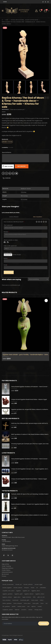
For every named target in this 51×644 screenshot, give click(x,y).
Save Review (9, 272)
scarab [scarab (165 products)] (40, 606)
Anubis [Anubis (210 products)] (33, 588)
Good (44, 222)
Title (8, 225)
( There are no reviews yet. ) (17, 109)
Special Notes (7, 152)
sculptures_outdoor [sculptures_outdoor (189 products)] (8, 610)
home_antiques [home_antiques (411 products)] (18, 603)
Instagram (12, 555)
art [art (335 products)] (37, 588)
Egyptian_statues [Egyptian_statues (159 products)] (7, 597)
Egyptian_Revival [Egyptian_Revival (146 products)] (29, 594)
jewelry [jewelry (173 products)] (14, 606)
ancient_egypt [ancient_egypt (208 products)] (38, 584)
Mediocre (39, 222)
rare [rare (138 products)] (28, 606)
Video (8, 242)
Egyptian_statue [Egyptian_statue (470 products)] (40, 594)
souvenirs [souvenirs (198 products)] (24, 610)
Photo (5, 242)
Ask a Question (38, 217)
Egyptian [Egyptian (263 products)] (19, 591)
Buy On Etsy (22, 166)
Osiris (4, 353)
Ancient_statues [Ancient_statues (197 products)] (18, 588)
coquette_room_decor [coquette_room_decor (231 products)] (8, 591)
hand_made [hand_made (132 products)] (35, 600)
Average (41, 222)
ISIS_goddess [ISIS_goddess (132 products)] (6, 606)
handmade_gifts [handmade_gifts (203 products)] (25, 600)
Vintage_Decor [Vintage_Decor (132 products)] (38, 610)
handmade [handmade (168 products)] (15, 600)
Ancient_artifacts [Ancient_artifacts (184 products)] (28, 584)
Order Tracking (6, 566)
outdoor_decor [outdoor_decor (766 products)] (21, 606)
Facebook (3, 173)
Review (6, 232)
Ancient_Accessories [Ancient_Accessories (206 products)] (8, 584)
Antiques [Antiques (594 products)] (26, 588)
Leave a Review (14, 217)
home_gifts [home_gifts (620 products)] (36, 603)
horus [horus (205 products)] (42, 603)
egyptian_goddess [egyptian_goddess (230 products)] (8, 594)
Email (17, 173)
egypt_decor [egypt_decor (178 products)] (17, 597)
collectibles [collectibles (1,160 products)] (43, 588)
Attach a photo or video (11, 240)
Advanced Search (7, 572)
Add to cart (9, 166)
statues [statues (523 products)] (30, 610)
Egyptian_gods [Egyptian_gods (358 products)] (19, 594)
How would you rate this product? (14, 222)
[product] (25, 325)
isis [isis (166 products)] (47, 603)
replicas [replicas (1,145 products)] (33, 606)
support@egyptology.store (10, 546)
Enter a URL (10, 246)
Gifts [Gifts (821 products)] (34, 597)
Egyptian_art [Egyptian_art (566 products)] (26, 591)
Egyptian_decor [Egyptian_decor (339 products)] (36, 591)
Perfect (46, 222)
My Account (5, 574)
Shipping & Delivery (8, 568)
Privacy (4, 576)
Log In (5, 2)
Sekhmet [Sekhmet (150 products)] (17, 610)
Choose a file (8, 252)
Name (6, 258)
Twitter (7, 173)
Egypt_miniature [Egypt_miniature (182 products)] (27, 597)
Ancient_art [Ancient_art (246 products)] (19, 584)
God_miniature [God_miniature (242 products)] (6, 600)
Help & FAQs (5, 564)
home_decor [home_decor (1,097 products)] (27, 603)
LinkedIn (10, 173)
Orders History (6, 570)
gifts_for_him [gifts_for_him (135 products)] (41, 597)
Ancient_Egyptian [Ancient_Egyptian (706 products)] (7, 588)
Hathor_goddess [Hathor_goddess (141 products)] (7, 603)
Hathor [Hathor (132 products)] (42, 600)
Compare (8, 178)
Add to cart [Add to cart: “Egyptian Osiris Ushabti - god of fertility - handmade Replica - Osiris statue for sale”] (46, 301)
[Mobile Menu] (3, 11)
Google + (13, 173)
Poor (37, 222)
